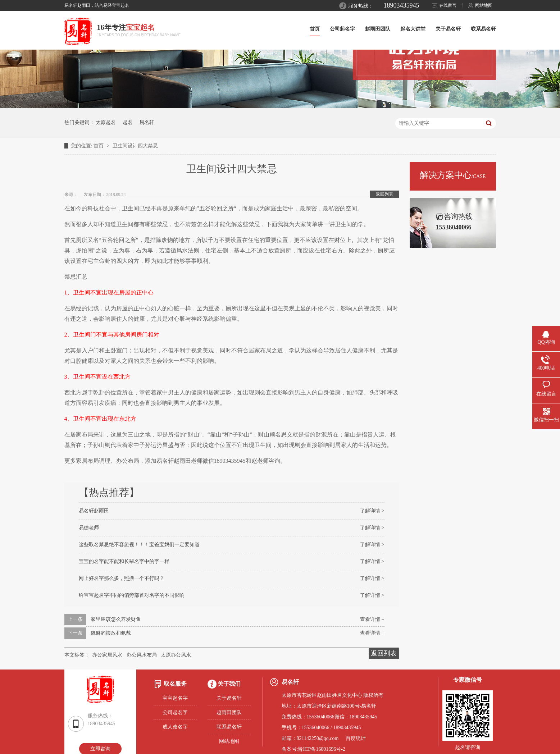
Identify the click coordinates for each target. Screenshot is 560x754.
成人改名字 (175, 727)
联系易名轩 (483, 29)
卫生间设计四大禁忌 (135, 146)
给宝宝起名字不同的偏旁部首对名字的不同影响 (132, 595)
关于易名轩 (448, 29)
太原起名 (106, 122)
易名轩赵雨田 (94, 511)
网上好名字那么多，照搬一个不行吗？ (122, 578)
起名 (128, 122)
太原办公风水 (176, 655)
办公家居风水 (107, 655)
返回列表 (384, 194)
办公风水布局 (142, 655)
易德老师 (89, 528)
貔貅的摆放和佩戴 (111, 633)
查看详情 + (372, 619)
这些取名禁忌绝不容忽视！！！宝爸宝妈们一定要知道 (139, 545)
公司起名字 (342, 29)
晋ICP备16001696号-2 (321, 749)
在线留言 (448, 5)
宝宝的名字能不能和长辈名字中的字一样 (124, 561)
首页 (315, 29)
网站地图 (484, 5)
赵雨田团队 (378, 29)
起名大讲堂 (413, 29)
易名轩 (147, 122)
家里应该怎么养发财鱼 (116, 619)
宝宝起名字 (175, 698)
